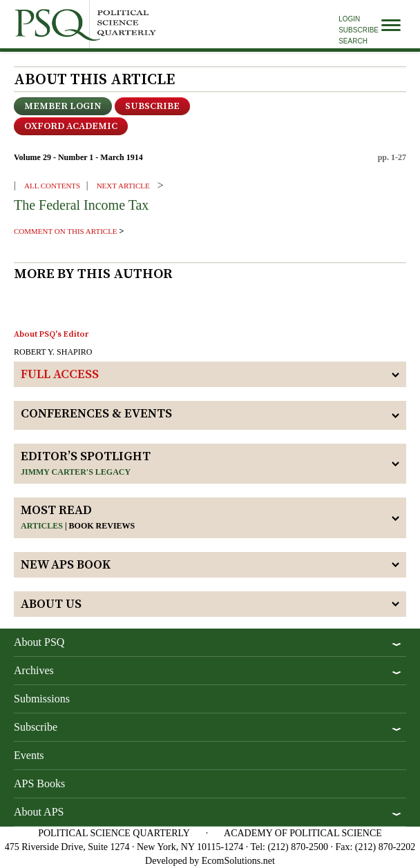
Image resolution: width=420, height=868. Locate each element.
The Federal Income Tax (81, 205)
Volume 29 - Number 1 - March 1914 (78, 157)
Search (353, 41)
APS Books (39, 783)
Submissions (42, 699)
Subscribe (359, 30)
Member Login (63, 106)
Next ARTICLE (123, 186)
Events (29, 755)
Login (349, 19)
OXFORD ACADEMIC (71, 126)
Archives (34, 670)
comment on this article (66, 231)
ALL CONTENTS (52, 186)
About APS (39, 812)
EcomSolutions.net (238, 861)
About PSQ (39, 642)
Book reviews (102, 526)
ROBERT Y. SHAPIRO (53, 352)
